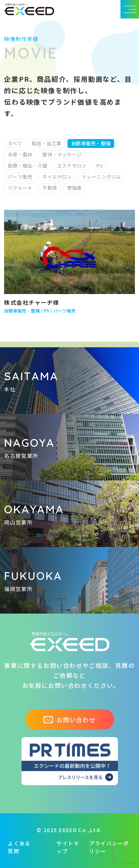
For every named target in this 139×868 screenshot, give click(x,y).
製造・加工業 (47, 143)
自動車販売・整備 (91, 143)
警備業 (75, 188)
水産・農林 (20, 154)
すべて (15, 143)
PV (99, 166)
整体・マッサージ (62, 154)
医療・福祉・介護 (27, 166)
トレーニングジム (102, 177)
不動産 (50, 188)
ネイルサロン (57, 177)
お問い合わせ (70, 720)
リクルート (20, 188)
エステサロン (72, 166)
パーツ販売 (20, 177)
